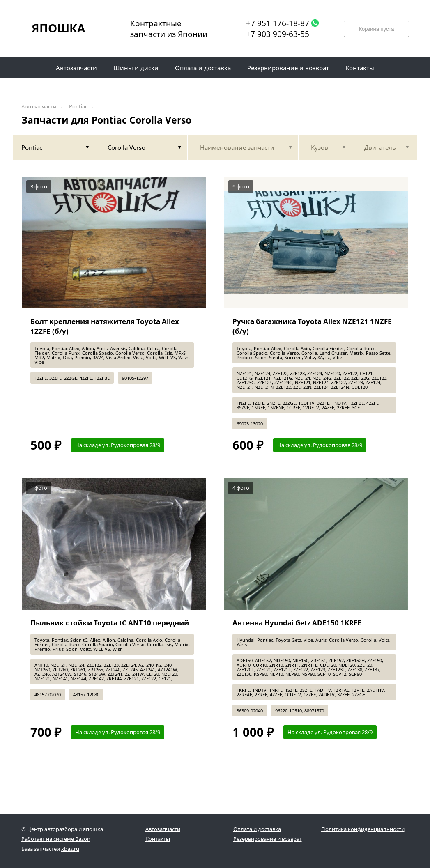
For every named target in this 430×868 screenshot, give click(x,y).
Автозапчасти (39, 107)
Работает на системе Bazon (56, 839)
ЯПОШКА (58, 28)
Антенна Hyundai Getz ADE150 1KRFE (297, 623)
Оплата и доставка (257, 829)
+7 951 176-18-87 (278, 23)
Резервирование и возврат (268, 839)
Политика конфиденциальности (363, 829)
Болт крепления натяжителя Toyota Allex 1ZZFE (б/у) (105, 326)
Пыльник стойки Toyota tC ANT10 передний (110, 623)
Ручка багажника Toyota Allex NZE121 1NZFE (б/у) (312, 326)
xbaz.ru (70, 849)
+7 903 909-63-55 (278, 34)
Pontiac (78, 107)
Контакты (158, 839)
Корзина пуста (376, 29)
